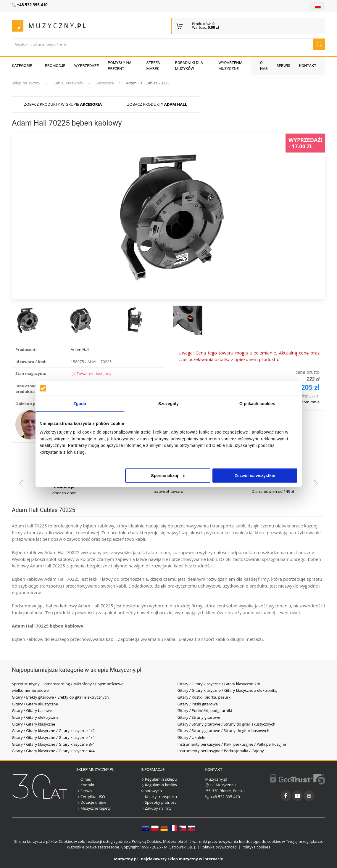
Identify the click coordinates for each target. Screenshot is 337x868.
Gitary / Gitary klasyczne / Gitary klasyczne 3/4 (53, 744)
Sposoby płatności (159, 802)
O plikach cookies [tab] (257, 404)
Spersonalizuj (168, 476)
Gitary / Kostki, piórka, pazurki (205, 697)
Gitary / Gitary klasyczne (34, 724)
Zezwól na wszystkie (255, 476)
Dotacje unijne (91, 802)
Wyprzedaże (87, 66)
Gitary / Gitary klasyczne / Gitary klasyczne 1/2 (53, 731)
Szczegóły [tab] (168, 404)
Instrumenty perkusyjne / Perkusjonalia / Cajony (221, 751)
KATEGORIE (22, 66)
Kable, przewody (68, 83)
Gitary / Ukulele (191, 737)
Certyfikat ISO (91, 797)
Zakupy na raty (156, 808)
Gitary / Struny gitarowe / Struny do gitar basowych (224, 731)
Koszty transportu (159, 797)
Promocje (55, 66)
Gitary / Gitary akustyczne (35, 704)
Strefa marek (153, 66)
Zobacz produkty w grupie (63, 104)
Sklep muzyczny (26, 83)
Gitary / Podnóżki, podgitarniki (205, 710)
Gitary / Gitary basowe (32, 710)
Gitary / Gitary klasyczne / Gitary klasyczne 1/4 (53, 737)
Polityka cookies (256, 847)
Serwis (283, 66)
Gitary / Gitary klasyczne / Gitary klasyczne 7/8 (219, 684)
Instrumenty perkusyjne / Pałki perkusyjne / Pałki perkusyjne (232, 744)
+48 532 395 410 (222, 797)
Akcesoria (105, 83)
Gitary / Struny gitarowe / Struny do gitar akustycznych (226, 724)
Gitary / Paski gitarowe (198, 704)
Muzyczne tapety (93, 808)
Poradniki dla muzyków (189, 66)
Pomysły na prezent (120, 66)
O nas (264, 66)
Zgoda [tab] (80, 404)
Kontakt (308, 66)
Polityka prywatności (219, 847)
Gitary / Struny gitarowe (199, 717)
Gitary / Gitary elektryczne (35, 717)
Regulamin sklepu (159, 779)
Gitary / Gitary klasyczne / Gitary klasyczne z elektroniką (228, 690)
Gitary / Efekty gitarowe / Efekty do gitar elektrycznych (60, 697)
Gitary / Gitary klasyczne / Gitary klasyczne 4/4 (53, 751)
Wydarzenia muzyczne (230, 66)
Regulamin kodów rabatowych (159, 788)
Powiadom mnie (305, 402)
